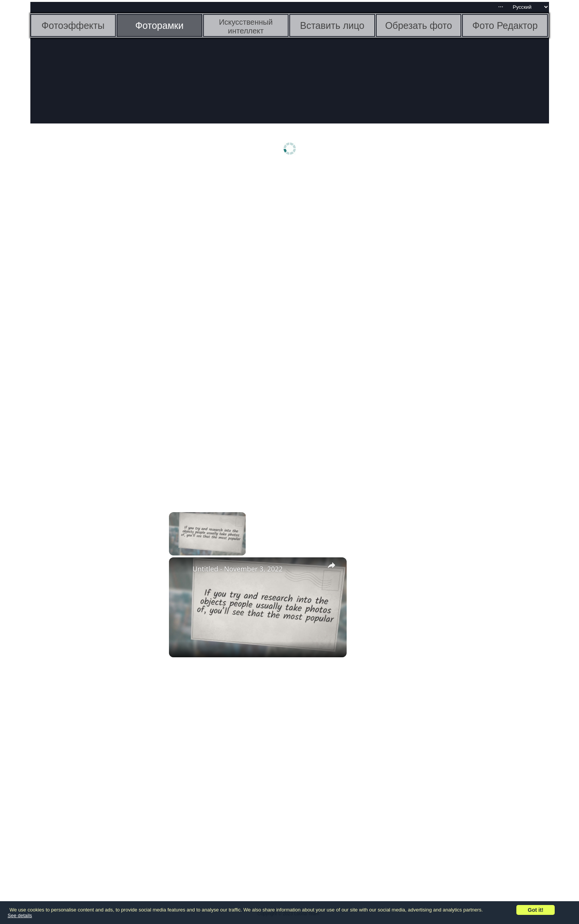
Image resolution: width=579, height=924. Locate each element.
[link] (181, 570)
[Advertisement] (89, 288)
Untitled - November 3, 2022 (238, 569)
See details (20, 915)
